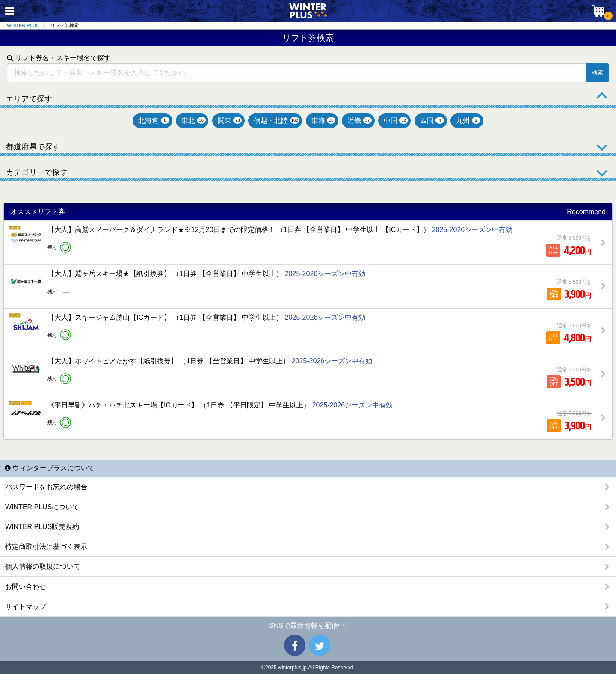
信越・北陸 (276, 120)
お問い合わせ (26, 586)
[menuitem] (29, 25)
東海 (324, 120)
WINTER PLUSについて (42, 507)
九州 (468, 120)
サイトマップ (26, 607)
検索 (598, 73)
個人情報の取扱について (43, 566)
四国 (432, 120)
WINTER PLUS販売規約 (42, 527)
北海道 (154, 120)
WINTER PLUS (23, 25)
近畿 (360, 120)
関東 (230, 120)
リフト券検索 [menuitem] (65, 25)
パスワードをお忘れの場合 (46, 487)
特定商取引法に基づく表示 (46, 547)
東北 (194, 120)
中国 (396, 120)
